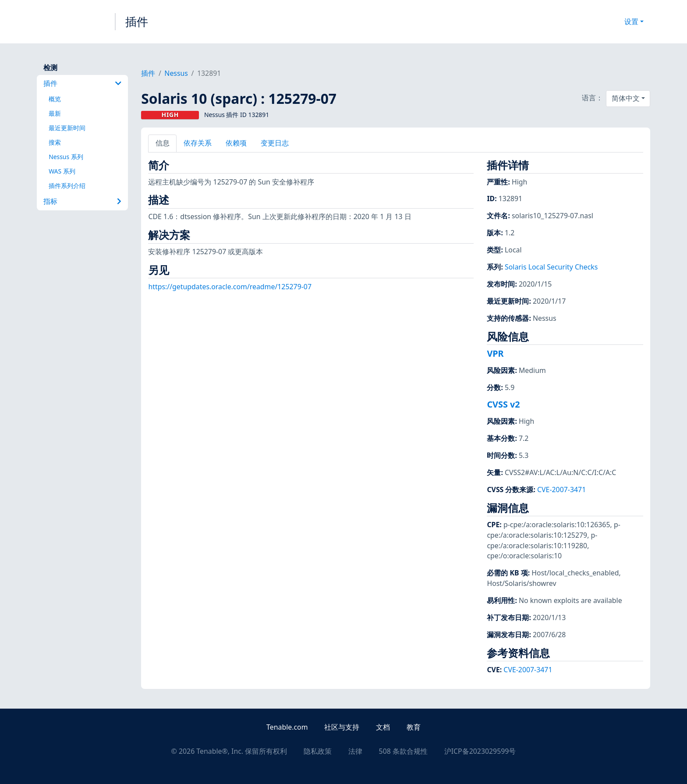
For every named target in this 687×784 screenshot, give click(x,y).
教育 (414, 727)
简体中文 (626, 98)
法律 (355, 751)
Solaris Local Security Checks (551, 267)
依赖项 (236, 143)
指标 (82, 201)
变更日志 (275, 143)
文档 (383, 727)
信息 (163, 143)
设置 (631, 21)
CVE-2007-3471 (561, 490)
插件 (137, 21)
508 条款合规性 (403, 751)
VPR (495, 353)
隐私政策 (318, 751)
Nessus (176, 73)
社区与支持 (342, 727)
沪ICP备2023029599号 (480, 751)
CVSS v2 (503, 404)
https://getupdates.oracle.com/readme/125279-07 (230, 287)
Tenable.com (287, 727)
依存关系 (198, 143)
